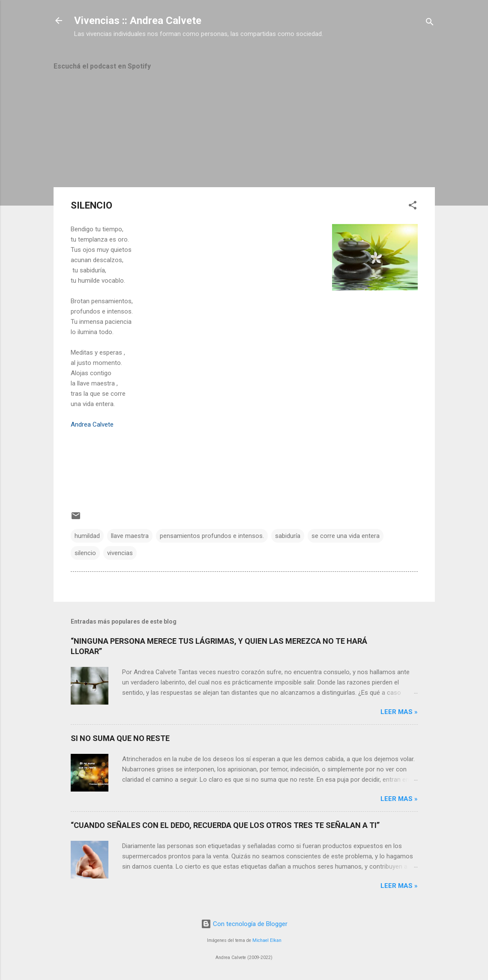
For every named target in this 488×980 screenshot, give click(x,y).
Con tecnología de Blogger (244, 924)
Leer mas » (399, 712)
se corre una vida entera (346, 536)
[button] (413, 207)
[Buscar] (430, 23)
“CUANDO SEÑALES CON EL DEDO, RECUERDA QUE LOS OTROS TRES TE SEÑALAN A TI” (225, 825)
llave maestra (130, 536)
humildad (87, 536)
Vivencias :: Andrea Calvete (138, 21)
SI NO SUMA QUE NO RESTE (120, 738)
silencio (85, 553)
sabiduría (288, 536)
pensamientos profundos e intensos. (212, 536)
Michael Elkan (267, 940)
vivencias (120, 553)
